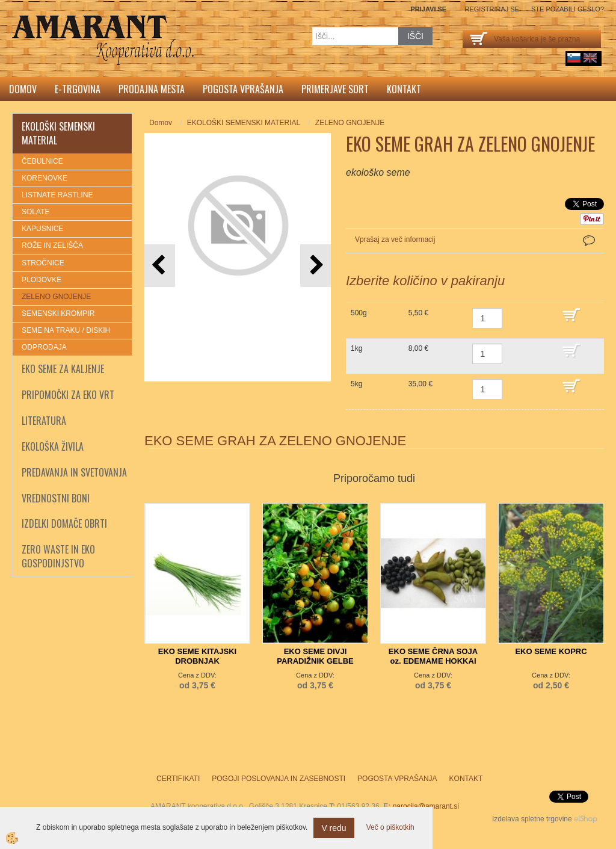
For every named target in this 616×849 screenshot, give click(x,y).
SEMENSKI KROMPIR (58, 313)
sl (574, 58)
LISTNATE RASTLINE (57, 195)
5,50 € (418, 313)
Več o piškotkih (390, 827)
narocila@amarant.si (426, 806)
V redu (334, 828)
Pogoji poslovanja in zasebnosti (279, 779)
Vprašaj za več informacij (395, 239)
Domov (23, 89)
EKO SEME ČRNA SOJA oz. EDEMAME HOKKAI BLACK (433, 661)
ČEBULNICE (42, 161)
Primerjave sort (335, 89)
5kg (356, 384)
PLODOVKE (42, 280)
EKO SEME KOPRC (551, 651)
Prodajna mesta (152, 89)
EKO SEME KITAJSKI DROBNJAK (198, 656)
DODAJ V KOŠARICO (580, 321)
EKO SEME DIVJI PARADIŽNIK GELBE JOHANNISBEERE (315, 661)
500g (359, 313)
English (590, 58)
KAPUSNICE (42, 229)
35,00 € (420, 384)
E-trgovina (78, 89)
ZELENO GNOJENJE (56, 297)
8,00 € (418, 348)
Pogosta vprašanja (243, 89)
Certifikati (178, 779)
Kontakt (404, 89)
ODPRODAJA (44, 347)
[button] (316, 266)
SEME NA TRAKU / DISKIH (66, 330)
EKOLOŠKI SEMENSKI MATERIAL (244, 123)
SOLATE (35, 212)
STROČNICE (43, 263)
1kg (356, 348)
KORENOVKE (45, 178)
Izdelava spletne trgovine (532, 819)
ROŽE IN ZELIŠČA (52, 245)
